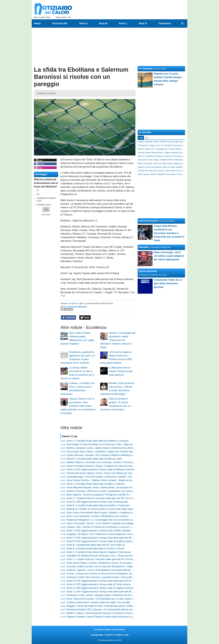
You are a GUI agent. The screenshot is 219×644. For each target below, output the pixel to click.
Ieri (147, 138)
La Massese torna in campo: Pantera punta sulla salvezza (121, 371)
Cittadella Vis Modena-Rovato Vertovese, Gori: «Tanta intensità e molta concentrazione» (113, 556)
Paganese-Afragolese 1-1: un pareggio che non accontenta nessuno (103, 520)
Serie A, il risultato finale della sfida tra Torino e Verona (96, 548)
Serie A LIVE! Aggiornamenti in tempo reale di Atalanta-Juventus (101, 469)
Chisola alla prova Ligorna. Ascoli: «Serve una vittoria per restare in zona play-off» (110, 473)
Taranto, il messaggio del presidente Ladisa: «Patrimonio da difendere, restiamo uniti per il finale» (118, 340)
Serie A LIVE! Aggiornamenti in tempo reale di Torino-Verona (99, 584)
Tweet (85, 318)
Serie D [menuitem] (143, 23)
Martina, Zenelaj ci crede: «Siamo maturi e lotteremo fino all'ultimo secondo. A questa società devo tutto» (122, 448)
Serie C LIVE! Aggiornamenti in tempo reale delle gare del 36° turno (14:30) (107, 592)
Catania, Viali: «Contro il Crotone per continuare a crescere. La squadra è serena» (110, 527)
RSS (127, 635)
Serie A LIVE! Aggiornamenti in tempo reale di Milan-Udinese (99, 531)
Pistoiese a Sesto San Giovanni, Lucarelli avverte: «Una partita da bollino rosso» (109, 577)
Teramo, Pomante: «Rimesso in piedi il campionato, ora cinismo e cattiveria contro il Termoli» (116, 491)
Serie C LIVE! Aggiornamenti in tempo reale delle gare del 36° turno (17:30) (107, 538)
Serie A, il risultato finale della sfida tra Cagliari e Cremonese (99, 552)
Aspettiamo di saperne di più (46, 199)
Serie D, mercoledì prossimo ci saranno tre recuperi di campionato (166, 156)
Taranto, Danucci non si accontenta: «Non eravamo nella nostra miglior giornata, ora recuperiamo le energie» (78, 406)
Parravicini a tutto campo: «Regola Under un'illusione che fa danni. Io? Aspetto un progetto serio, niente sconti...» (127, 595)
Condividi (69, 318)
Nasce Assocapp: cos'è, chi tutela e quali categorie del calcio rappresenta (169, 163)
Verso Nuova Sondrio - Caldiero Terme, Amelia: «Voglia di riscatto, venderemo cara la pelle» (115, 480)
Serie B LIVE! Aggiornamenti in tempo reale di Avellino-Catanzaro (101, 541)
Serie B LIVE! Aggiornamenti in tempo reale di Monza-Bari (97, 502)
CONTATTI (109, 635)
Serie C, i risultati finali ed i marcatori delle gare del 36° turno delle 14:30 (105, 559)
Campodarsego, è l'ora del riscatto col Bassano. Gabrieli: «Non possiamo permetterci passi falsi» (118, 477)
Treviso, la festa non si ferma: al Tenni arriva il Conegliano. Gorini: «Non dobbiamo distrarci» (115, 574)
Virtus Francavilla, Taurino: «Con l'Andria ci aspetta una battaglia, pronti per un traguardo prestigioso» (120, 523)
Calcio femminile (148, 221)
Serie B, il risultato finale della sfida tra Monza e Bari (94, 459)
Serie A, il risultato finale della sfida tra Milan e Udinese (96, 484)
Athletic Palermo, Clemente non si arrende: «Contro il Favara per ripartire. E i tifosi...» (112, 462)
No (38, 194)
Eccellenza (73, 303)
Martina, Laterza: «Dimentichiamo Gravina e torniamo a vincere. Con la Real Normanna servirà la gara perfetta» (126, 613)
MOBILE (119, 635)
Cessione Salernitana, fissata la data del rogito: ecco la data (98, 602)
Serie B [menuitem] (103, 23)
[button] (46, 210)
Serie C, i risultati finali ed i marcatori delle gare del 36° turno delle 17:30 (105, 498)
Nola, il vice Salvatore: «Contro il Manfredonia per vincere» (98, 516)
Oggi (141, 138)
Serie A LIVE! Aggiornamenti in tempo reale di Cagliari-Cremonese (102, 588)
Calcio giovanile (148, 271)
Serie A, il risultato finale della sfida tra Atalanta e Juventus (98, 441)
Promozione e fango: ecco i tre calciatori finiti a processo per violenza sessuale (171, 145)
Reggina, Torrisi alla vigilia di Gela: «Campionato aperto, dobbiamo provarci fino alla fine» (114, 606)
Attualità (143, 247)
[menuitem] (182, 23)
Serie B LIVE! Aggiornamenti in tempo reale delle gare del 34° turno (102, 581)
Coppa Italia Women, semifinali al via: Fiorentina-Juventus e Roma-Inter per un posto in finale (169, 233)
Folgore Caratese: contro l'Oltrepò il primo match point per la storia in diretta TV (109, 617)
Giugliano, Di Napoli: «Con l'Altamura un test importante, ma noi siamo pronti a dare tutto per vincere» (121, 534)
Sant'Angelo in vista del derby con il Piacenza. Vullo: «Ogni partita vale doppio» (109, 444)
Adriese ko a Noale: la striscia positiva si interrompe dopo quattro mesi (104, 509)
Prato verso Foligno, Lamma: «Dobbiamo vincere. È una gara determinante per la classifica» (116, 563)
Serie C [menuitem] (123, 23)
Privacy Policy (118, 630)
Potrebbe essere (44, 205)
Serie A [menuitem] (83, 23)
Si (38, 190)
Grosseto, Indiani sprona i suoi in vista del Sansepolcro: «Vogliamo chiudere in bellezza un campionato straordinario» (129, 566)
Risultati (46, 215)
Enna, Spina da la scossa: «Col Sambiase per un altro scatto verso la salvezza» (109, 599)
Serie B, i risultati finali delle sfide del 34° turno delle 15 (96, 545)
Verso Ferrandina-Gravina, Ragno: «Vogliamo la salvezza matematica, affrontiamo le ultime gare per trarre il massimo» (130, 466)
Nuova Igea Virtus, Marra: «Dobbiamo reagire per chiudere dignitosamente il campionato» (114, 452)
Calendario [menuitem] (165, 23)
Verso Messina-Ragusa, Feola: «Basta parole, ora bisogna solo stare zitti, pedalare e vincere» (116, 487)
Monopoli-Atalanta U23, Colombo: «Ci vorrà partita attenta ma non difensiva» (107, 610)
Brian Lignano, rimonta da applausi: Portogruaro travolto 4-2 (98, 495)
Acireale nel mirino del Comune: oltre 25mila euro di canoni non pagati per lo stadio (173, 171)
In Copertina (145, 69)
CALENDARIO (97, 635)
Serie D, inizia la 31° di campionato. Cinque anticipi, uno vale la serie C (168, 149)
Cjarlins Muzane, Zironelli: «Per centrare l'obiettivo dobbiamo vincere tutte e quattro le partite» (116, 455)
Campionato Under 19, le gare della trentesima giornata (168, 283)
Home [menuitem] (37, 23)
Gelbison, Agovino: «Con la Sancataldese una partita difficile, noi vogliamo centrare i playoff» (116, 570)
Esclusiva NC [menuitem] (60, 23)
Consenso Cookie (102, 630)
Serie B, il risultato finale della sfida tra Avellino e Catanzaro (98, 505)
